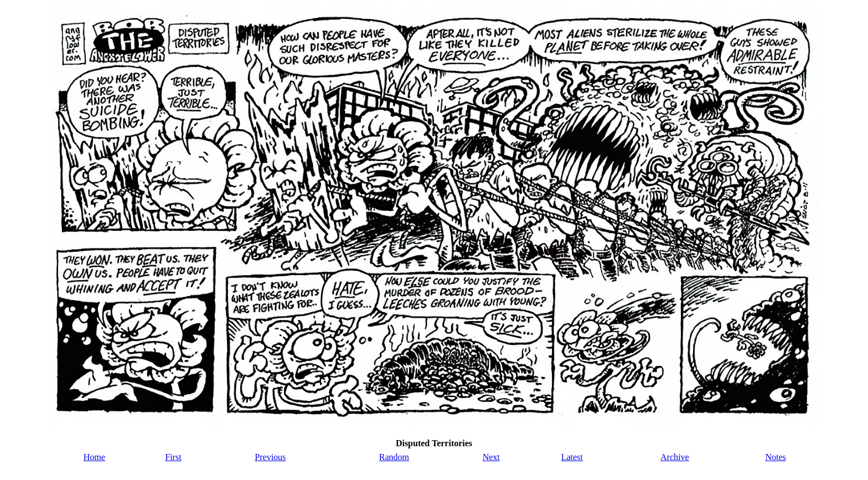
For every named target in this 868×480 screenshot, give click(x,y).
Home (94, 457)
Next (491, 457)
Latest (572, 457)
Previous (270, 457)
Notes (775, 457)
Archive (675, 457)
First (173, 457)
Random (394, 457)
